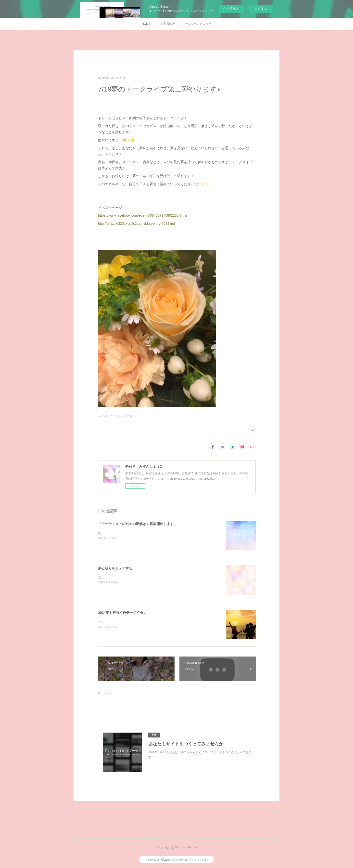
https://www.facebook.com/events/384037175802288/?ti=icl (143, 215)
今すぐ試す (231, 8)
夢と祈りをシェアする (115, 568)
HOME (146, 24)
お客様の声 (168, 24)
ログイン (261, 9)
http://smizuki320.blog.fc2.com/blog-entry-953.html (136, 224)
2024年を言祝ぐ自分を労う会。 (122, 613)
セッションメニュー (198, 24)
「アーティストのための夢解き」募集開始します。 (138, 524)
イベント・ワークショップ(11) (115, 416)
